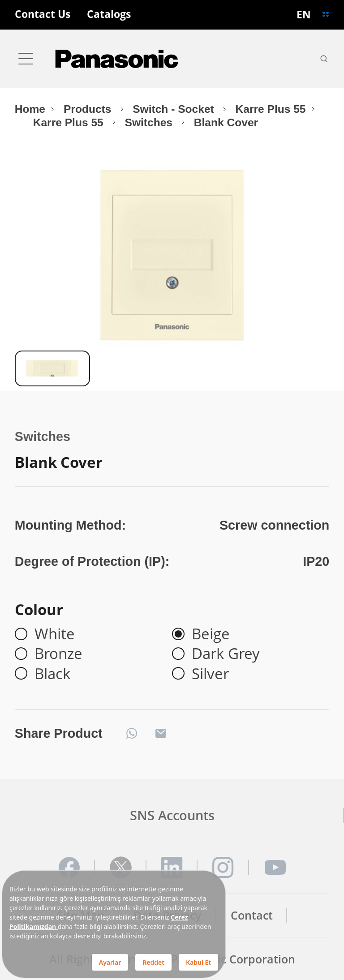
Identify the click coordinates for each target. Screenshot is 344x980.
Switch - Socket (175, 109)
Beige (211, 634)
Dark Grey (226, 654)
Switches (150, 122)
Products (89, 109)
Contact (252, 915)
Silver (210, 673)
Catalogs (109, 15)
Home (30, 109)
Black (52, 673)
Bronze (58, 654)
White (55, 634)
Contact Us (43, 15)
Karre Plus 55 (271, 109)
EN (304, 15)
